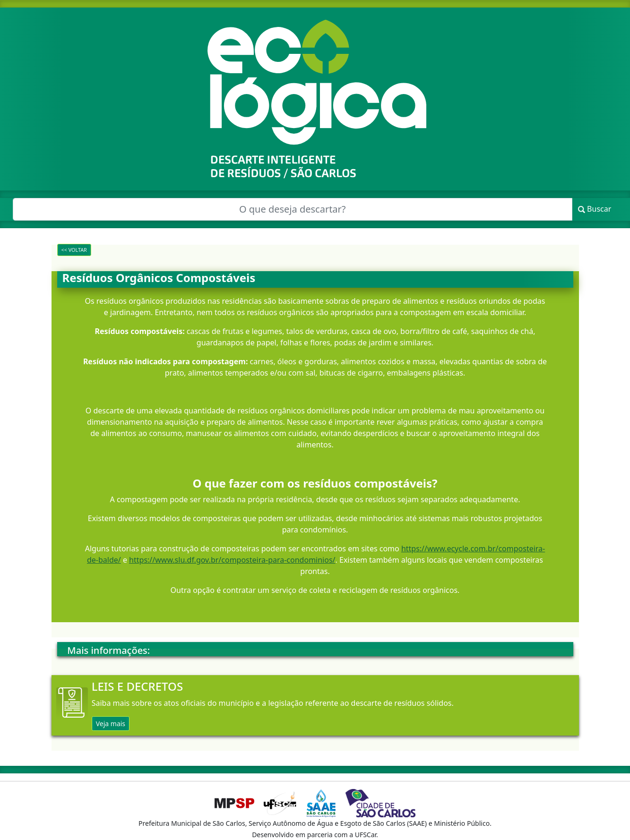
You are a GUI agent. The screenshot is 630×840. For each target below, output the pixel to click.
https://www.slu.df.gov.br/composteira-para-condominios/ (232, 560)
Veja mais (111, 724)
